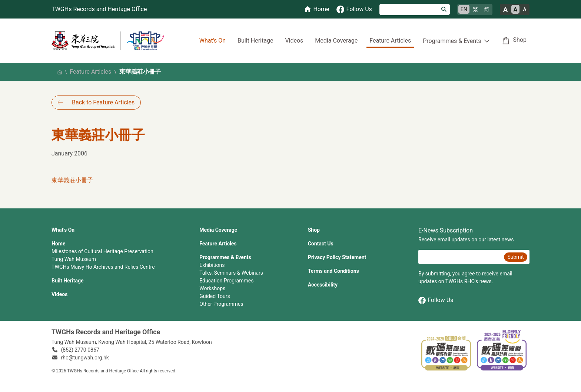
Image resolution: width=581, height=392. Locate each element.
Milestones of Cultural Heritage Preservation (102, 251)
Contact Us (321, 244)
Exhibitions (212, 265)
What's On (213, 41)
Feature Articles (390, 41)
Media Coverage (336, 41)
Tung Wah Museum (74, 259)
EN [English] (464, 9)
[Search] (409, 9)
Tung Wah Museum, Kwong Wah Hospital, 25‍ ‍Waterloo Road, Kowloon (132, 342)
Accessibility (323, 285)
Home (58, 244)
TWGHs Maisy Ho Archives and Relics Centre (103, 267)
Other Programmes (221, 304)
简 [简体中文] (487, 9)
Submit (515, 257)
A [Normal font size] (516, 9)
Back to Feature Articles (103, 102)
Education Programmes (226, 281)
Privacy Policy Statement (337, 257)
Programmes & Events (225, 257)
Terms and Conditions (333, 271)
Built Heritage (255, 41)
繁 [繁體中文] (475, 9)
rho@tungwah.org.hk (85, 358)
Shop (520, 40)
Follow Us (436, 300)
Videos (294, 41)
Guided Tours (215, 296)
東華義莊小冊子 (72, 180)
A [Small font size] (525, 9)
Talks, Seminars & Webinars (231, 273)
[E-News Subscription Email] (460, 257)
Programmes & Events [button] (452, 41)
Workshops (212, 288)
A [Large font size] (505, 9)
